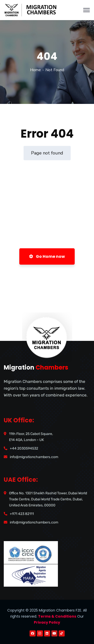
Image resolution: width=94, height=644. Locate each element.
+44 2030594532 (24, 448)
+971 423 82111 (22, 514)
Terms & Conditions (57, 616)
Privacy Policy (47, 622)
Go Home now (47, 256)
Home (35, 70)
